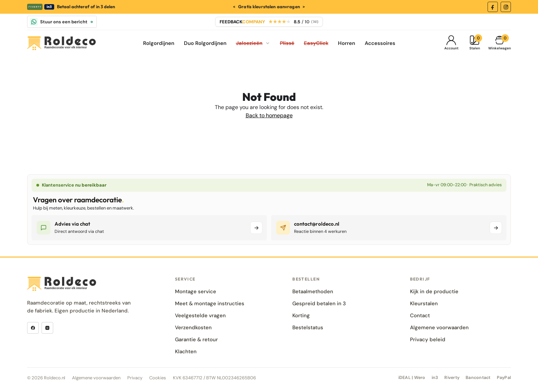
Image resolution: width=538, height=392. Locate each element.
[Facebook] (493, 7)
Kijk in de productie (434, 292)
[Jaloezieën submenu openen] (268, 43)
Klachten (186, 352)
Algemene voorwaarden (439, 328)
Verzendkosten (193, 328)
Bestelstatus (308, 328)
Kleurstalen (424, 304)
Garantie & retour (196, 340)
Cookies (158, 378)
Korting (301, 316)
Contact (420, 316)
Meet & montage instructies (210, 304)
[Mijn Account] (451, 43)
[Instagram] (506, 7)
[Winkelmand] (500, 43)
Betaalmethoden (313, 292)
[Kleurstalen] (475, 43)
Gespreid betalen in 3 (319, 304)
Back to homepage (269, 115)
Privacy (135, 378)
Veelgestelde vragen (200, 316)
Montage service (196, 292)
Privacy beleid (428, 340)
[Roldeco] (61, 43)
